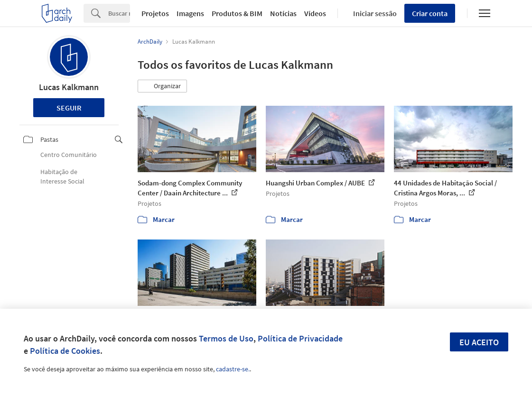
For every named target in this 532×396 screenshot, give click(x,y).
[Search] (119, 13)
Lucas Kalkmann (69, 87)
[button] (162, 86)
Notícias (283, 13)
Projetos (155, 13)
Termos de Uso (226, 338)
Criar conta (430, 13)
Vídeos (315, 13)
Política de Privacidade (300, 338)
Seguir (69, 108)
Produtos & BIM (237, 13)
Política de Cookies (65, 351)
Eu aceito (479, 342)
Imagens (190, 13)
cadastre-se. (233, 369)
